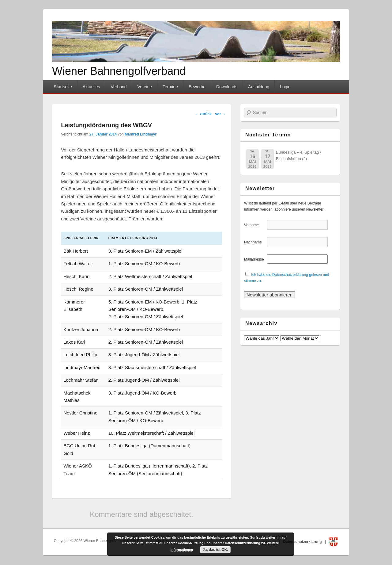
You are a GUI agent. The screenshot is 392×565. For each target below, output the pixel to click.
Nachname (255, 242)
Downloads (227, 87)
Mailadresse (255, 259)
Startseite (63, 87)
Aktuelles (91, 87)
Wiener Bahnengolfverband (119, 71)
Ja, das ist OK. (215, 550)
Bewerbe (197, 87)
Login (285, 87)
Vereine (145, 87)
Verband (119, 87)
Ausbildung (259, 87)
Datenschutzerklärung (303, 542)
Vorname (255, 225)
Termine (170, 87)
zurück (203, 114)
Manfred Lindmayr (141, 134)
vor (220, 114)
